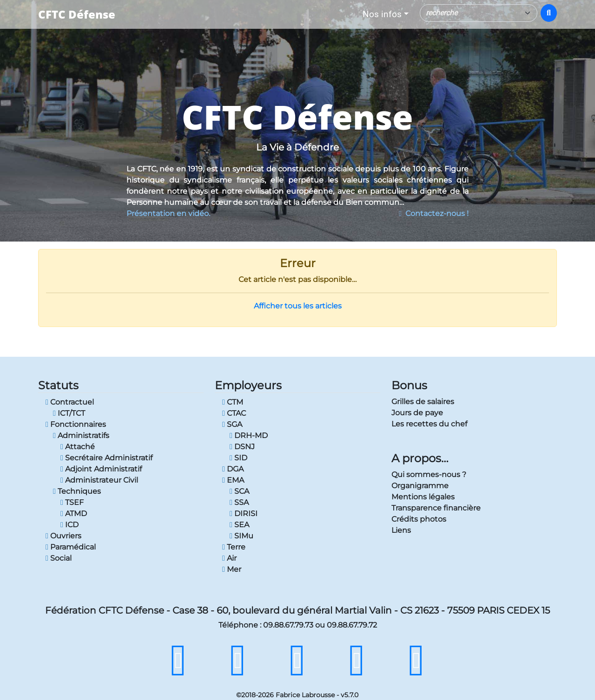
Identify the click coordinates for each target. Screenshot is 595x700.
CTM (233, 402)
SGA (232, 424)
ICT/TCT (69, 413)
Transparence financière (436, 508)
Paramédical (71, 547)
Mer (232, 569)
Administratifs (81, 435)
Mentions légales (423, 497)
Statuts (58, 385)
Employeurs (248, 385)
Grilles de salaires (423, 402)
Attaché (78, 447)
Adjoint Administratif (101, 469)
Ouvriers (63, 536)
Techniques (77, 491)
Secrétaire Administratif (106, 458)
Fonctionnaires (76, 424)
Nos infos (382, 14)
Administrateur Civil (99, 480)
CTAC (234, 413)
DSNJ (242, 447)
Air (229, 558)
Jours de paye (417, 413)
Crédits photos (419, 519)
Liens (401, 530)
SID (238, 458)
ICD (69, 525)
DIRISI (244, 514)
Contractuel (70, 402)
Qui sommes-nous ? (429, 474)
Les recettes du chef (429, 424)
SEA (239, 525)
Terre (234, 547)
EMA (233, 480)
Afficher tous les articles (298, 306)
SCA (239, 491)
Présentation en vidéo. (168, 213)
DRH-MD (249, 435)
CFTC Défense (77, 14)
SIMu (241, 536)
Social (59, 558)
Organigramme (420, 486)
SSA (239, 502)
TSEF (72, 502)
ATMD (74, 514)
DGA (233, 469)
